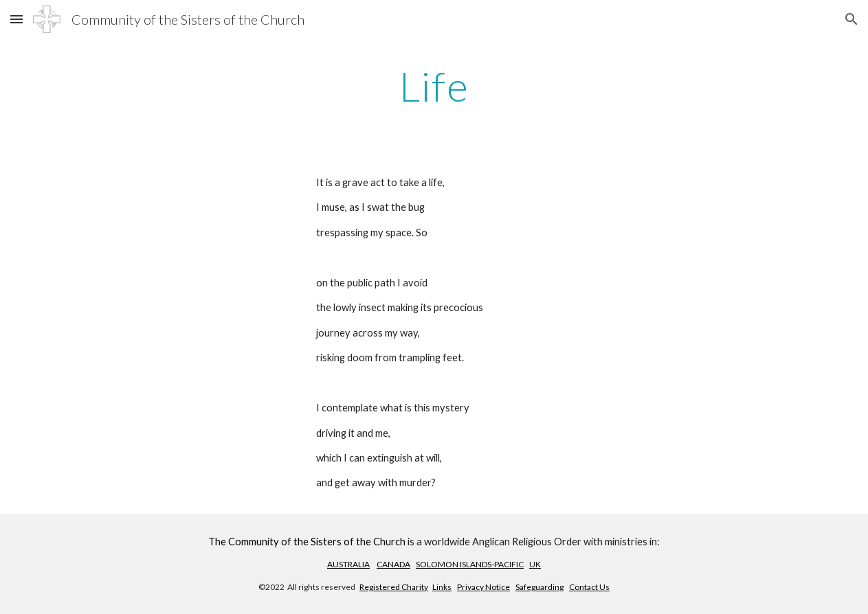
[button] (16, 19)
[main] (434, 86)
